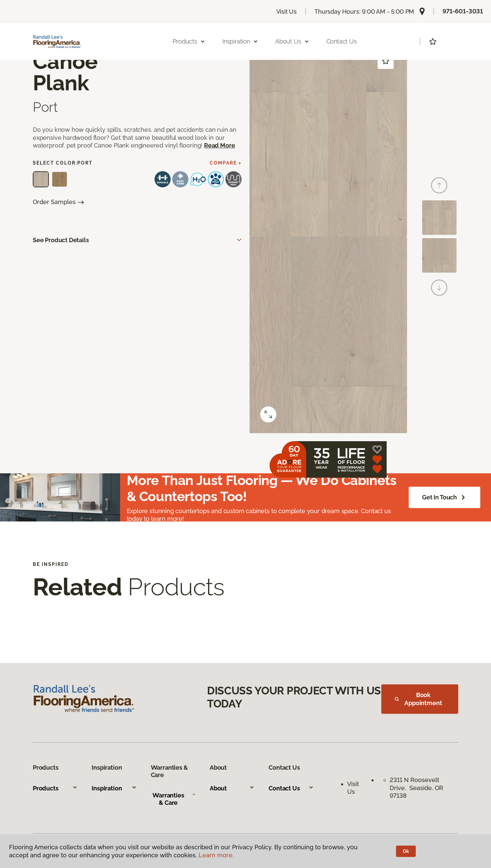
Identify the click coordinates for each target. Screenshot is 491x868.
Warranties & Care (174, 799)
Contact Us (342, 41)
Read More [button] (219, 145)
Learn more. (216, 855)
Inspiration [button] (240, 41)
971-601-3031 (463, 11)
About (232, 788)
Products (55, 788)
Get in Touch (445, 497)
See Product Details (61, 240)
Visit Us (287, 12)
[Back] (439, 185)
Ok (406, 851)
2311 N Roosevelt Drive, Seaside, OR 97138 (416, 788)
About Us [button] (292, 41)
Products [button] (189, 41)
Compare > (226, 163)
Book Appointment (418, 699)
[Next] (439, 288)
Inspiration (114, 788)
